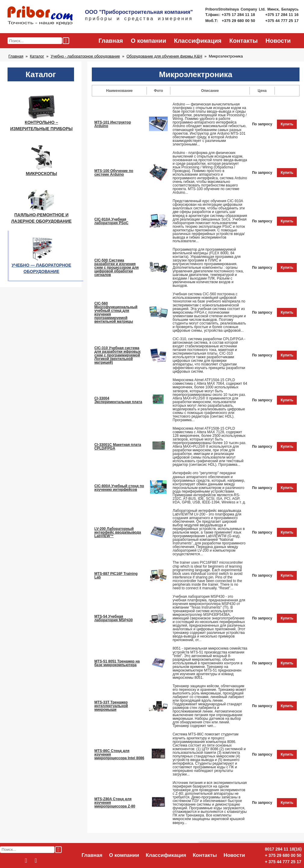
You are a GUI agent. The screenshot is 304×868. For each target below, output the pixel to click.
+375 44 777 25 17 (282, 21)
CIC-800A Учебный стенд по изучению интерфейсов (119, 488)
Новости (278, 41)
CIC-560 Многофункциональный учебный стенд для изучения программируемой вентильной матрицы (116, 312)
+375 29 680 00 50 (239, 21)
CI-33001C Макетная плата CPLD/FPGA (118, 447)
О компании (148, 41)
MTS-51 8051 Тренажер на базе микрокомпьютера (117, 663)
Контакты (244, 41)
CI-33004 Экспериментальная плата (118, 400)
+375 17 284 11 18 (239, 15)
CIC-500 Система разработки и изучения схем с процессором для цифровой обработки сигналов (116, 268)
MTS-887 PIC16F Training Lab (116, 575)
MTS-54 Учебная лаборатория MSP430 (113, 618)
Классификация (198, 41)
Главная (111, 41)
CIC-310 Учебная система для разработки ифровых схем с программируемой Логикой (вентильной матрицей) (117, 355)
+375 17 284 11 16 (282, 15)
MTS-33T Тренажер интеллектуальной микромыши (111, 706)
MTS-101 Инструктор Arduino (113, 124)
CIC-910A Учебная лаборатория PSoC (111, 221)
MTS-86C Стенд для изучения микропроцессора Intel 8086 (119, 754)
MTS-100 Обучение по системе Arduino (114, 173)
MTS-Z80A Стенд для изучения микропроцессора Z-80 (115, 803)
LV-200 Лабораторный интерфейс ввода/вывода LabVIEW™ (118, 532)
